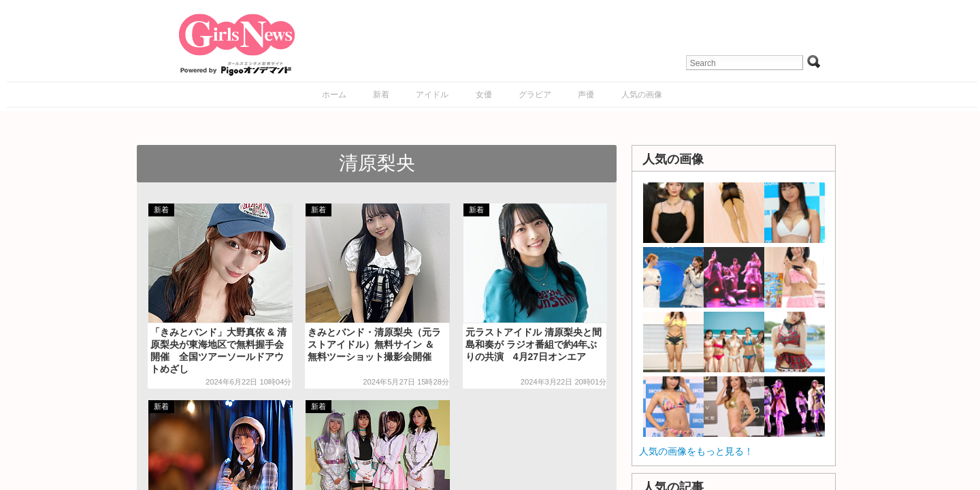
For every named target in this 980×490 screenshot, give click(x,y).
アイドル (432, 95)
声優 (586, 95)
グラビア (535, 95)
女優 (484, 95)
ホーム (334, 95)
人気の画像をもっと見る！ (696, 451)
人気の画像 (642, 95)
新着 (381, 95)
